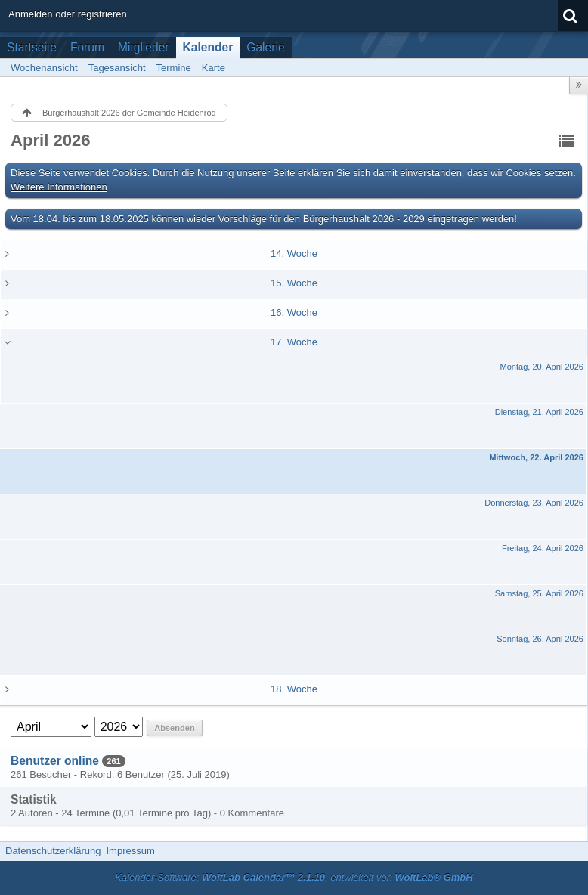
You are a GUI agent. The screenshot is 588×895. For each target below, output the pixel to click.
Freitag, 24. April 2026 (543, 548)
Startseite (32, 47)
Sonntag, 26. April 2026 (540, 639)
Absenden (174, 728)
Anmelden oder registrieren (68, 14)
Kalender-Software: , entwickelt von (294, 877)
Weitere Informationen (59, 187)
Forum (87, 47)
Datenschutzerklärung (53, 851)
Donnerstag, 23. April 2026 (534, 503)
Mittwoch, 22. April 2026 (536, 457)
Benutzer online (55, 761)
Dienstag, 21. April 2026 (539, 412)
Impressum (130, 851)
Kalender (208, 47)
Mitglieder (144, 47)
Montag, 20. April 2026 (542, 367)
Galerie (265, 47)
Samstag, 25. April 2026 (539, 593)
